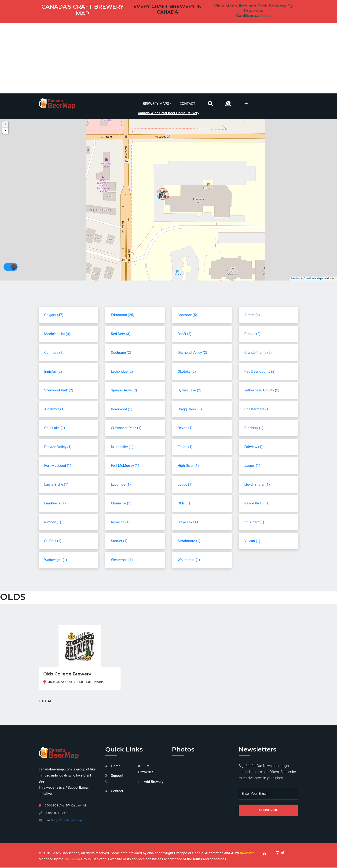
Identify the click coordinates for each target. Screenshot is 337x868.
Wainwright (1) (56, 560)
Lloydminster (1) (257, 485)
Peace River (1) (256, 504)
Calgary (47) (54, 315)
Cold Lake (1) (55, 428)
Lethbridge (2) (122, 372)
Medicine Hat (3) (57, 334)
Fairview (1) (253, 447)
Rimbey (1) (53, 523)
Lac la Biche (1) (56, 485)
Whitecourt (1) (189, 560)
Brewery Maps (156, 104)
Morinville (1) (121, 504)
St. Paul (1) (53, 541)
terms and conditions (209, 860)
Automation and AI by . (230, 854)
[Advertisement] (168, 58)
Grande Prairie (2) (258, 353)
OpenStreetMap (313, 279)
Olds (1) (184, 504)
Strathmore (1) (189, 541)
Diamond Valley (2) (192, 353)
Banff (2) (185, 334)
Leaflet (295, 279)
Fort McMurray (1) (125, 466)
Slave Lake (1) (189, 523)
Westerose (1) (122, 560)
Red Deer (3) (121, 334)
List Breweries (146, 770)
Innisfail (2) (53, 372)
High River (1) (188, 466)
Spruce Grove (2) (124, 391)
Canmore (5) (187, 315)
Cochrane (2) (121, 353)
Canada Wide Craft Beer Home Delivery (169, 113)
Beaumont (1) (122, 410)
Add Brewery (154, 782)
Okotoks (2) (187, 372)
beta (266, 15)
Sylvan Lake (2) (189, 391)
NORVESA (72, 860)
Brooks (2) (252, 334)
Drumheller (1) (122, 447)
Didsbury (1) (254, 428)
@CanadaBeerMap (69, 821)
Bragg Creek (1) (190, 410)
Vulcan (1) (252, 541)
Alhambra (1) (54, 410)
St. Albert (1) (254, 523)
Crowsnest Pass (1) (126, 428)
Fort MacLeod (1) (58, 466)
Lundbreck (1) (55, 504)
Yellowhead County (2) (262, 391)
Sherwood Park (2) (59, 391)
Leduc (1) (185, 485)
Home (116, 767)
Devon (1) (185, 428)
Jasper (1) (252, 466)
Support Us (114, 779)
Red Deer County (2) (260, 372)
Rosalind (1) (120, 523)
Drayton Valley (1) (58, 447)
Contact (187, 104)
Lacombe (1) (121, 485)
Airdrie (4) (252, 315)
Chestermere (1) (257, 410)
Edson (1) (185, 447)
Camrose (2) (54, 353)
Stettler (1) (119, 541)
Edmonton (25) (123, 315)
